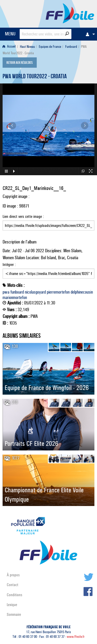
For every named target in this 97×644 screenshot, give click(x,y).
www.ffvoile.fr (76, 637)
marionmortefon (15, 297)
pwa (6, 292)
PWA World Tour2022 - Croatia (35, 77)
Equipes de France (50, 47)
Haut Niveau (27, 47)
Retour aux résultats (20, 63)
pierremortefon (58, 292)
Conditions (14, 595)
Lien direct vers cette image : (48, 222)
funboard (17, 292)
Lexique (12, 605)
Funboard (71, 47)
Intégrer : (48, 270)
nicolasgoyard (35, 292)
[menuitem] (89, 34)
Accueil (9, 47)
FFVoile (70, 13)
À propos (13, 575)
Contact (13, 585)
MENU (10, 34)
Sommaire (14, 614)
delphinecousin (82, 292)
